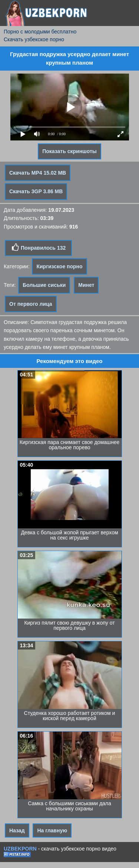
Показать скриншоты (69, 151)
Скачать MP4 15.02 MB (38, 173)
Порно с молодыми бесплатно (40, 32)
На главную (52, 830)
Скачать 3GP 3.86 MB (36, 191)
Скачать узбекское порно (34, 39)
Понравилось (38, 247)
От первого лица (31, 304)
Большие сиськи (44, 285)
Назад (17, 830)
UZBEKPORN (20, 849)
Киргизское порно (59, 266)
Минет (86, 285)
